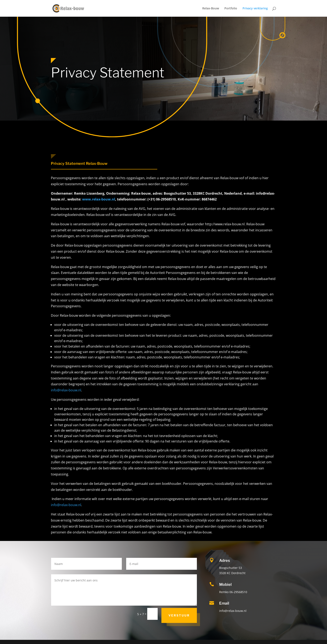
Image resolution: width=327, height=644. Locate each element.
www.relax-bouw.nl (99, 199)
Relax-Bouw (211, 9)
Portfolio (231, 9)
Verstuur (179, 615)
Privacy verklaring (255, 9)
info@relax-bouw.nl (66, 390)
